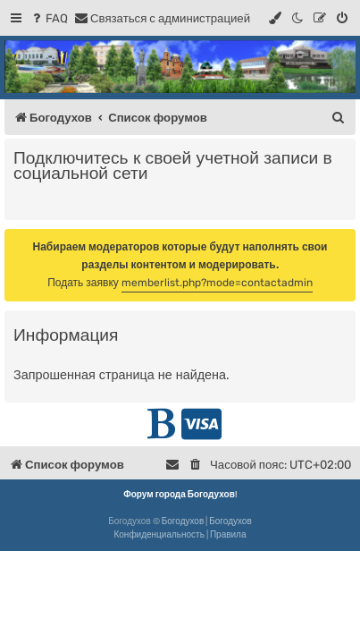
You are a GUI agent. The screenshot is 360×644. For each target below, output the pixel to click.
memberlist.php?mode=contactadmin (217, 283)
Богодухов (183, 521)
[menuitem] (49, 18)
